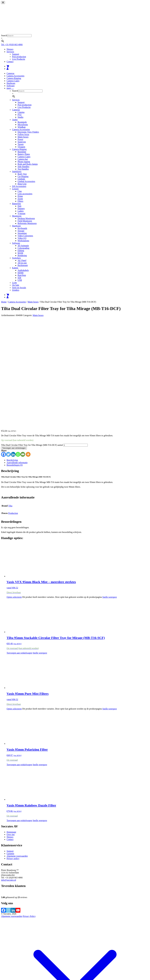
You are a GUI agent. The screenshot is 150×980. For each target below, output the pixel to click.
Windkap (22, 127)
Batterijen (16, 204)
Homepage (11, 726)
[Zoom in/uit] (2, 964)
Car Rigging (23, 176)
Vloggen (21, 147)
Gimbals (21, 179)
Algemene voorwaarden (17, 750)
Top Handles (23, 169)
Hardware (11, 83)
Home (4, 302)
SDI (19, 278)
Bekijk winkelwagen (10, 961)
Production (13, 407)
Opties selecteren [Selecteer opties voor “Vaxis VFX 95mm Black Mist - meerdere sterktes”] (14, 491)
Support (16, 54)
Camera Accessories (15, 76)
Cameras (10, 73)
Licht (14, 283)
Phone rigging (24, 162)
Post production (19, 57)
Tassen (21, 144)
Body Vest (22, 174)
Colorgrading (23, 248)
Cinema (21, 112)
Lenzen (15, 189)
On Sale (16, 285)
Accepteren (93, 971)
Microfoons (23, 125)
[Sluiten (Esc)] (10, 964)
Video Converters (25, 236)
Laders (21, 211)
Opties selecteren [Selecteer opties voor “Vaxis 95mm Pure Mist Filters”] (14, 603)
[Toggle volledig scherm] (5, 964)
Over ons (11, 729)
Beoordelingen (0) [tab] (15, 359)
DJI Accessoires (19, 186)
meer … (10, 88)
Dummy (21, 209)
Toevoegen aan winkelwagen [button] (19, 547)
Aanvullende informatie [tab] (17, 357)
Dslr (20, 206)
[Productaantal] (76, 339)
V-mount (21, 213)
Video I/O (22, 238)
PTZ (20, 115)
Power (20, 139)
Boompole (22, 122)
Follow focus (23, 134)
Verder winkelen (37, 961)
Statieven (22, 142)
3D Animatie (23, 246)
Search (4, 35)
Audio (15, 120)
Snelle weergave (110, 491)
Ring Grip (22, 184)
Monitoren (17, 216)
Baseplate (22, 152)
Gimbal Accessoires (26, 181)
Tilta (10, 400)
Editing (21, 251)
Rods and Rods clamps (28, 164)
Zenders (16, 290)
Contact (10, 62)
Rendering (22, 255)
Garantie (10, 748)
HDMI (21, 273)
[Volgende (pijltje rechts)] (5, 967)
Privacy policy (13, 753)
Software (11, 86)
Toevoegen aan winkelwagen (14, 342)
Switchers (16, 258)
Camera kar (23, 159)
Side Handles (23, 167)
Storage (21, 231)
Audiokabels (23, 270)
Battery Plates (24, 154)
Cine (20, 191)
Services (10, 52)
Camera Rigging (14, 78)
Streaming (22, 233)
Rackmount (23, 265)
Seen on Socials (19, 288)
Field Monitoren (25, 221)
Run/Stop (22, 275)
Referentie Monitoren (27, 223)
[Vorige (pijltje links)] (2, 967)
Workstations (23, 241)
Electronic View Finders (28, 132)
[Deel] (8, 964)
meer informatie (80, 971)
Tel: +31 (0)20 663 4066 (12, 45)
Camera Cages (13, 81)
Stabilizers (17, 171)
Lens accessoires (25, 194)
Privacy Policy (29, 810)
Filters (20, 201)
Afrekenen (24, 961)
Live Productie (19, 59)
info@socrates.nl (9, 774)
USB (20, 280)
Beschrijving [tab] (12, 354)
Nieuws (10, 49)
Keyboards (22, 228)
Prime (20, 196)
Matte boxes (23, 137)
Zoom (20, 199)
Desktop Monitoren (26, 218)
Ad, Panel (22, 260)
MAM (20, 253)
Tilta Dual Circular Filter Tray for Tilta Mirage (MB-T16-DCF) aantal (32, 339)
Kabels (15, 268)
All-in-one (22, 263)
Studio (20, 117)
